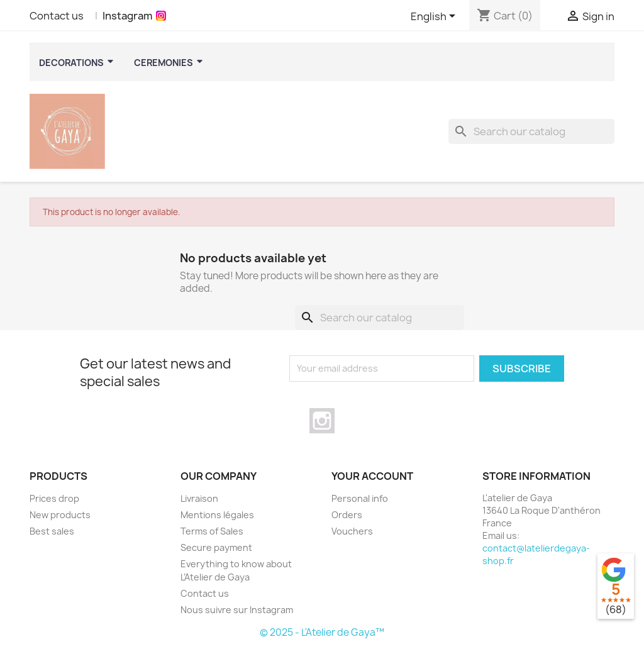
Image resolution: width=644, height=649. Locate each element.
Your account (372, 476)
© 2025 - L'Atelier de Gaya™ (322, 632)
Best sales (52, 531)
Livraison (199, 498)
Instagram (127, 16)
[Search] (531, 131)
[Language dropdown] (435, 17)
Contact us (57, 16)
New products (60, 515)
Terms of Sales (212, 531)
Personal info (360, 498)
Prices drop (54, 498)
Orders (347, 515)
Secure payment (216, 547)
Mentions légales (217, 515)
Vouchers (352, 531)
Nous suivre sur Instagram (237, 610)
